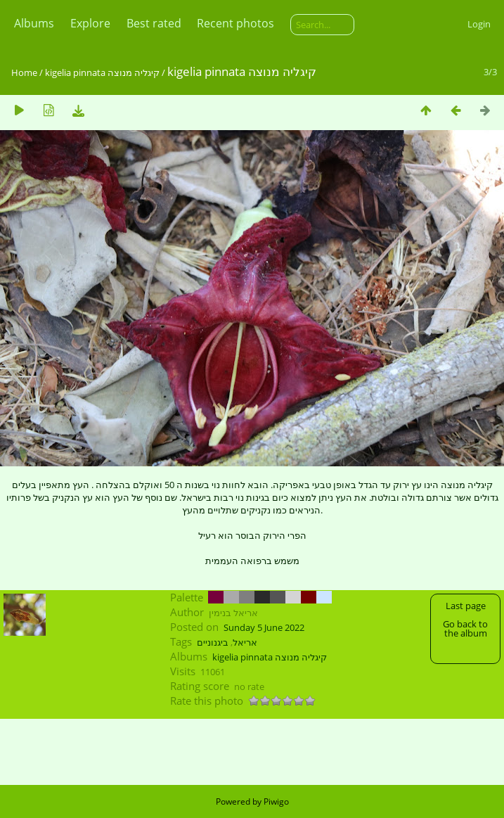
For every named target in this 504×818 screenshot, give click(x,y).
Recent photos (235, 23)
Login (479, 24)
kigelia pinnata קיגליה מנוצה (102, 72)
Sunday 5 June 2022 (264, 627)
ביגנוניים (213, 642)
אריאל (245, 642)
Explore (90, 23)
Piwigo (276, 801)
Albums (34, 23)
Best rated (154, 23)
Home (24, 72)
